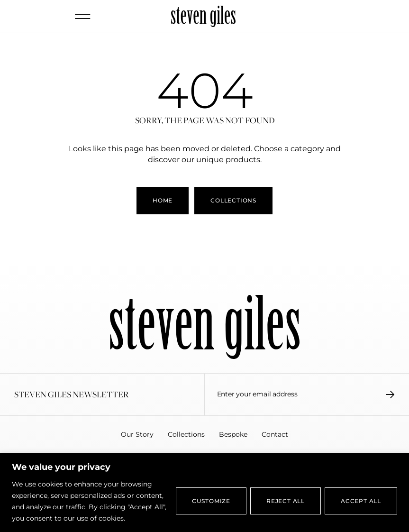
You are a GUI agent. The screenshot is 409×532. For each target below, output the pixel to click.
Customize (211, 501)
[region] (204, 492)
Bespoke (233, 434)
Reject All (286, 501)
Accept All (361, 501)
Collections (186, 434)
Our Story (137, 434)
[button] (83, 16)
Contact (275, 434)
